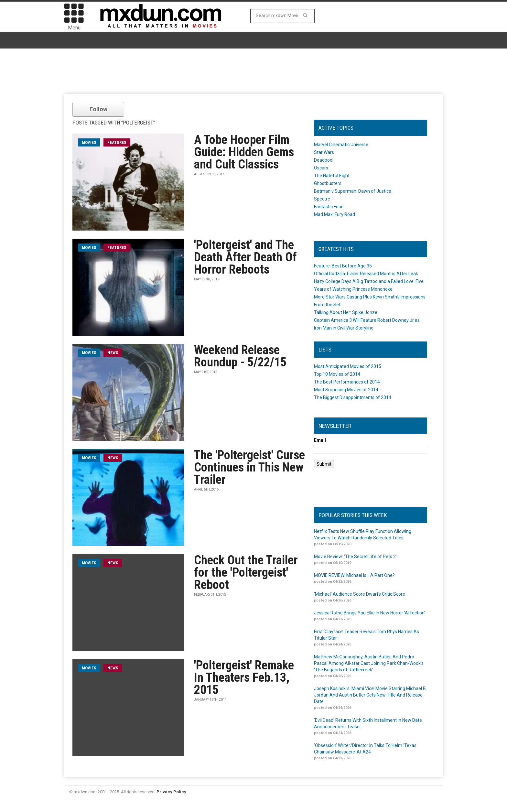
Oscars (321, 168)
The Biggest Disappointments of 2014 (353, 397)
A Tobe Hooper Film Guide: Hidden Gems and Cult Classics (244, 152)
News (113, 353)
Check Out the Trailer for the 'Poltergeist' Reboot (246, 572)
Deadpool (324, 160)
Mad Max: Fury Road (334, 214)
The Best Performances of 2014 (347, 382)
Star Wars (324, 152)
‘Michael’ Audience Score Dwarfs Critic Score (360, 594)
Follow (98, 109)
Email (320, 440)
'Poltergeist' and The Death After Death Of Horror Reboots (245, 257)
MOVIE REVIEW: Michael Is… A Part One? (354, 575)
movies (89, 142)
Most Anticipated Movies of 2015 (348, 366)
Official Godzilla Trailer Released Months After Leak (366, 274)
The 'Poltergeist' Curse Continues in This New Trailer (249, 467)
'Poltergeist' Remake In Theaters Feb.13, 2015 (244, 677)
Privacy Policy (171, 792)
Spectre (322, 199)
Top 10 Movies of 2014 (337, 374)
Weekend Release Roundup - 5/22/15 (240, 356)
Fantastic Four (328, 207)
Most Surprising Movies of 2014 (346, 390)
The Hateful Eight (332, 176)
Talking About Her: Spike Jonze (346, 312)
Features (117, 142)
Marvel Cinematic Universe (341, 145)
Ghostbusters (328, 183)
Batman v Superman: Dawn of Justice (353, 191)
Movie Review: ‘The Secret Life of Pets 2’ (355, 557)
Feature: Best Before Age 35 (343, 266)
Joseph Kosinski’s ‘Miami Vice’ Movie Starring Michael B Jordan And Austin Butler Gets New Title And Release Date (370, 695)
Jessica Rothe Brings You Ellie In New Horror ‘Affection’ (370, 613)
